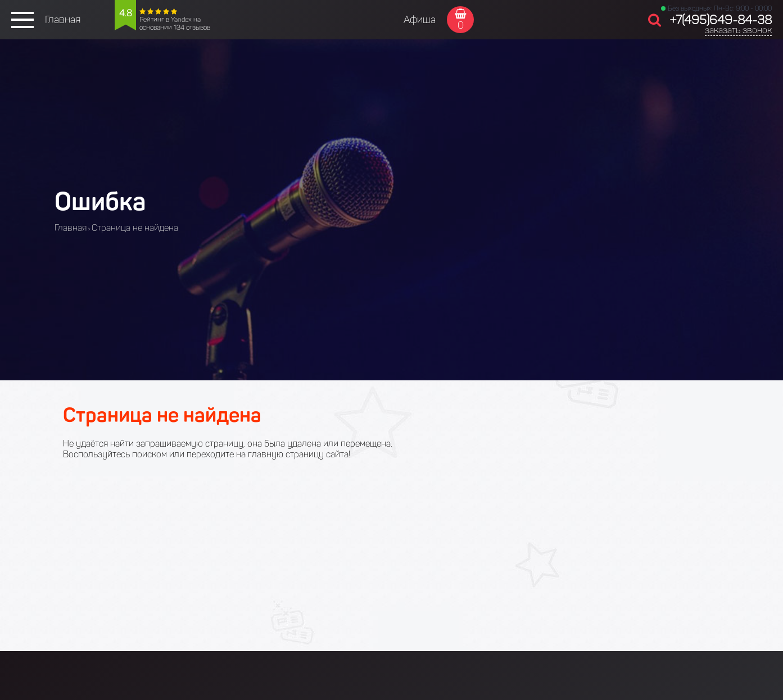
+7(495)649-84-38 (721, 20)
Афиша (420, 20)
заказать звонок (738, 30)
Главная (63, 20)
